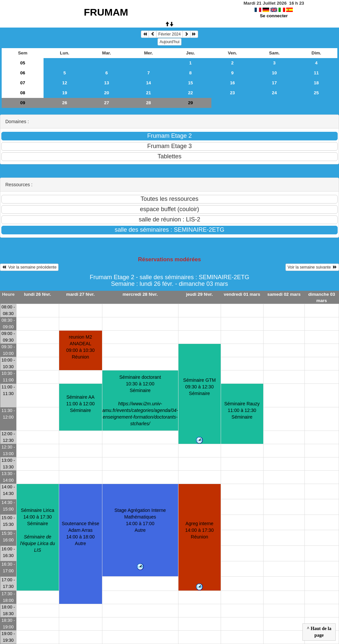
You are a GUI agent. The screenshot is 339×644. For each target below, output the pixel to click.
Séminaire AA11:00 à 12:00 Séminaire (80, 404)
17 (274, 83)
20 (107, 93)
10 (274, 73)
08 (23, 93)
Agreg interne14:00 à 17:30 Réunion (199, 530)
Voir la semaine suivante (312, 267)
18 (316, 83)
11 (316, 73)
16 (232, 83)
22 (191, 93)
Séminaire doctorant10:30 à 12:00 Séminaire (140, 400)
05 (23, 63)
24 (274, 93)
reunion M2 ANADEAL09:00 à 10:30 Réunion (80, 347)
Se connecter (274, 16)
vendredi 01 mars (242, 294)
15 (191, 83)
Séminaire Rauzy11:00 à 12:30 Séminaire (242, 410)
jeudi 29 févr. (200, 294)
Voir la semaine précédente (29, 267)
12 (65, 83)
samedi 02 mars (284, 294)
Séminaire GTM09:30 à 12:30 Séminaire (199, 387)
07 (23, 83)
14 (148, 83)
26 (65, 103)
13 (107, 83)
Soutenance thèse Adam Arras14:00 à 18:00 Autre (81, 533)
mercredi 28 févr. (140, 294)
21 (148, 93)
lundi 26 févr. (37, 294)
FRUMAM (106, 12)
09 (23, 103)
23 (232, 93)
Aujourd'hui (169, 42)
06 (23, 73)
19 (65, 93)
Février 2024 (169, 34)
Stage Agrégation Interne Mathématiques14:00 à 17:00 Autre (140, 520)
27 (107, 103)
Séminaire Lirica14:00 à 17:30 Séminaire (38, 530)
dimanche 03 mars (322, 297)
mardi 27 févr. (80, 294)
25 (316, 93)
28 (148, 103)
